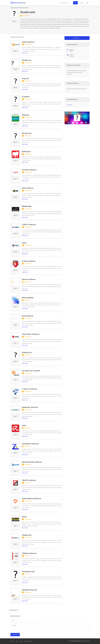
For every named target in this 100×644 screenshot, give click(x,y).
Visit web (77, 38)
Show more (25, 53)
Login (87, 3)
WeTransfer (70, 105)
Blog (82, 3)
